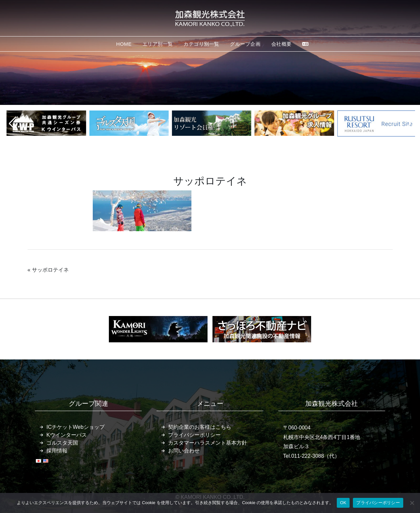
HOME (124, 44)
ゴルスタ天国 (62, 443)
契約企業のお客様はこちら (200, 427)
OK (343, 503)
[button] (13, 124)
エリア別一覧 (158, 44)
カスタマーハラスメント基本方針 (208, 443)
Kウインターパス (67, 435)
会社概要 (282, 44)
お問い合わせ (184, 451)
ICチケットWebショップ (75, 427)
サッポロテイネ (50, 270)
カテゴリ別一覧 (201, 44)
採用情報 (57, 451)
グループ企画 (245, 44)
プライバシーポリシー (194, 435)
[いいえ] (412, 503)
